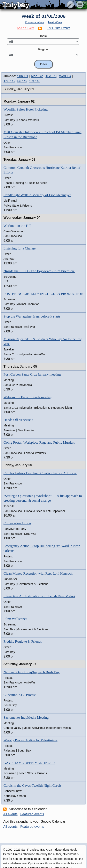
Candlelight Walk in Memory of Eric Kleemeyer (37, 195)
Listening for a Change (19, 248)
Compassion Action (17, 523)
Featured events (32, 814)
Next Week (55, 22)
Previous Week (34, 22)
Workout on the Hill (17, 226)
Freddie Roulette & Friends (23, 641)
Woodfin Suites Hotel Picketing (26, 109)
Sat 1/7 (35, 81)
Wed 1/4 (65, 76)
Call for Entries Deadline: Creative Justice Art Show (40, 473)
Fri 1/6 (22, 81)
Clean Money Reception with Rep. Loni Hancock (38, 573)
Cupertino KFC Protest (20, 695)
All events (10, 814)
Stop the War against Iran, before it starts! (33, 316)
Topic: (43, 36)
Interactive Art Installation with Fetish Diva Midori (39, 596)
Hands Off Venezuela (18, 420)
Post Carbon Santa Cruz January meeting (32, 374)
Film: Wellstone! (15, 619)
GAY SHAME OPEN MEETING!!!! (29, 763)
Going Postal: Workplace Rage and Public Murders (39, 442)
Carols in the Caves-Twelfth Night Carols (33, 786)
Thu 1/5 (9, 81)
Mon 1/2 (37, 76)
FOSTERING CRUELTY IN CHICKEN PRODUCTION (43, 294)
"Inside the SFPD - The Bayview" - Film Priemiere (39, 271)
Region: (43, 49)
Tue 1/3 (51, 76)
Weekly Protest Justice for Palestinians (30, 740)
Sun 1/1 (23, 76)
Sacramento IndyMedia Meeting (26, 718)
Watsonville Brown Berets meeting (28, 397)
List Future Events (59, 28)
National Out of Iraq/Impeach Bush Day (31, 672)
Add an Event (26, 28)
